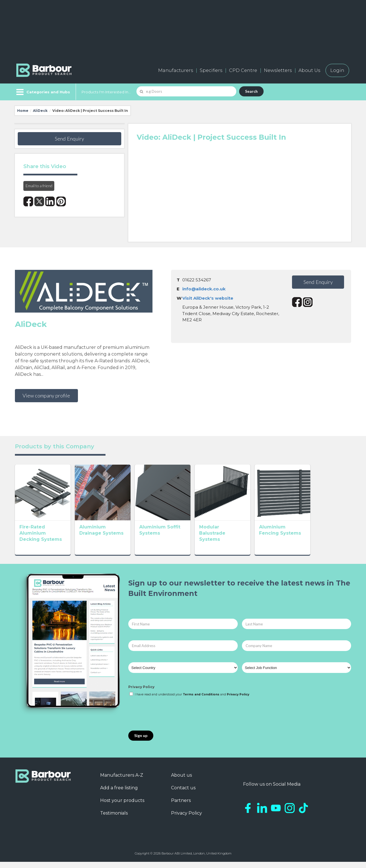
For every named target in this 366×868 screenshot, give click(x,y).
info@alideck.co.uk (204, 289)
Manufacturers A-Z (122, 781)
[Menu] (43, 92)
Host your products (122, 807)
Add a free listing (119, 794)
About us (181, 781)
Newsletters (278, 70)
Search (251, 91)
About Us (309, 70)
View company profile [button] (46, 395)
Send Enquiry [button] (69, 139)
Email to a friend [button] (39, 186)
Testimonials (114, 819)
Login (337, 70)
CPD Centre (243, 70)
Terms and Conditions (201, 701)
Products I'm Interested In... (106, 92)
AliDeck (40, 111)
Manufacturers (176, 70)
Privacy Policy (141, 693)
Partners (181, 807)
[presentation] (171, 720)
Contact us (183, 794)
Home (23, 111)
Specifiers (211, 70)
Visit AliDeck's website (208, 298)
